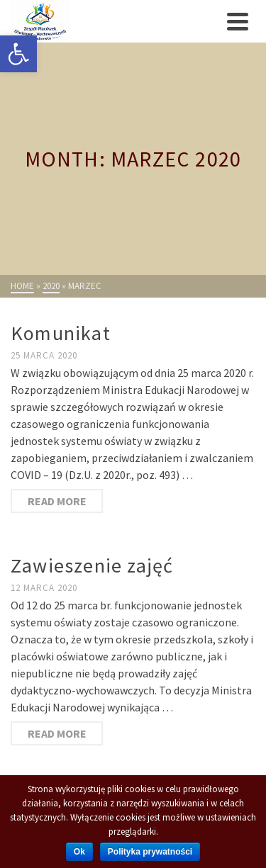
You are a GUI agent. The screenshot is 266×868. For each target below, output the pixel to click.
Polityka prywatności (150, 852)
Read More (57, 501)
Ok (79, 852)
